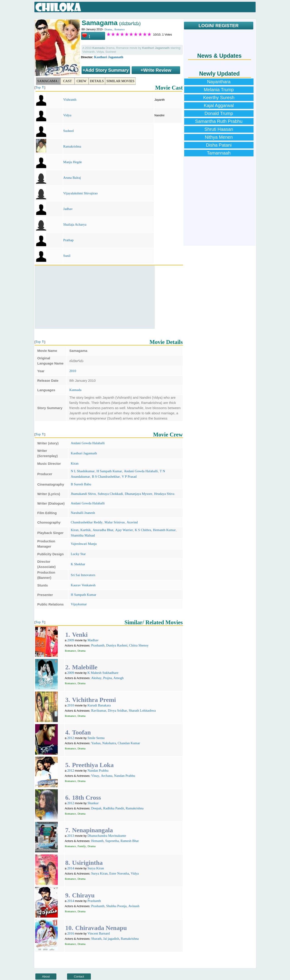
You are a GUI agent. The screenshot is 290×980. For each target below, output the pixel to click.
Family (82, 846)
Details (97, 81)
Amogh (119, 678)
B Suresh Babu (81, 484)
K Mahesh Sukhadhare (103, 673)
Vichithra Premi (94, 700)
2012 (71, 738)
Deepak (96, 808)
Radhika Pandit (114, 808)
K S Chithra (143, 530)
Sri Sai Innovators (83, 575)
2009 (71, 640)
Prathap (68, 240)
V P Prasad (129, 477)
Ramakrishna (72, 146)
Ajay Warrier (124, 530)
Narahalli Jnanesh (83, 513)
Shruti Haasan (219, 129)
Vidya (67, 115)
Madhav (93, 640)
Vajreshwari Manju (84, 544)
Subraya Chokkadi (110, 494)
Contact (79, 976)
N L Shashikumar (83, 471)
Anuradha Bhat (103, 530)
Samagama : (48, 81)
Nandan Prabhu (98, 770)
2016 (71, 933)
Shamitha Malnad (83, 535)
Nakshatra (109, 743)
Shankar (93, 803)
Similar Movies (120, 81)
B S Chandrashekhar (106, 477)
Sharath (96, 939)
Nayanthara (219, 82)
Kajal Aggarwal (219, 105)
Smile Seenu (96, 738)
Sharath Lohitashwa (142, 711)
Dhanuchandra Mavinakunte (107, 836)
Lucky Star (78, 554)
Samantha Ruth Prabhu (219, 121)
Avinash (134, 906)
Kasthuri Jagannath (109, 57)
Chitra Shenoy (139, 645)
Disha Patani (219, 145)
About (46, 976)
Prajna (107, 678)
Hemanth (97, 841)
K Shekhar (78, 564)
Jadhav (68, 209)
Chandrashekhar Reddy (87, 522)
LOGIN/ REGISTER (219, 26)
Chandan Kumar (129, 743)
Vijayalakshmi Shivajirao (80, 193)
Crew (81, 81)
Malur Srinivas (115, 522)
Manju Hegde (72, 162)
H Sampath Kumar (109, 471)
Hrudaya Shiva (164, 494)
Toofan (81, 732)
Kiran (75, 463)
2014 (71, 868)
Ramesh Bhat (130, 841)
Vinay (95, 776)
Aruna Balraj (72, 178)
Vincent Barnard (99, 933)
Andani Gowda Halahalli (88, 443)
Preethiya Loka (93, 765)
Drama (108, 29)
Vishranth (70, 100)
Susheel (69, 131)
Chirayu (83, 895)
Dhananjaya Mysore (139, 494)
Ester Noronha (119, 873)
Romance (120, 29)
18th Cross (87, 798)
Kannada (75, 390)
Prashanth (98, 645)
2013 (71, 836)
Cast (68, 81)
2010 (73, 371)
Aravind (132, 522)
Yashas (96, 743)
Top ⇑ (40, 87)
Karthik (86, 530)
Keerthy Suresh (219, 98)
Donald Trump (219, 113)
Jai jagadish (111, 939)
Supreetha (112, 841)
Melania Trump (219, 90)
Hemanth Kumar (164, 530)
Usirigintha (87, 863)
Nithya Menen (219, 137)
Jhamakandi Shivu (83, 494)
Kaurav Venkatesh (83, 585)
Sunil (67, 256)
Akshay (96, 678)
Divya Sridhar (117, 711)
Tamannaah (219, 153)
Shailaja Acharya (75, 224)
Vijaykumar (79, 604)
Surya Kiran (96, 868)
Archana (107, 776)
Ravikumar (99, 711)
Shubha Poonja (116, 906)
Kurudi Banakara (99, 705)
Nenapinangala (93, 830)
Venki (80, 635)
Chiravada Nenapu (101, 928)
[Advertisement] (95, 297)
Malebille (85, 667)
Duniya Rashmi (117, 645)
